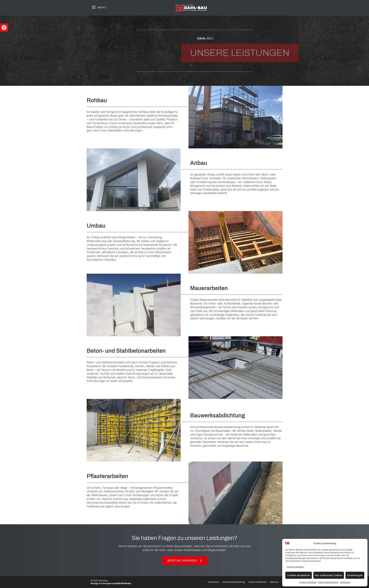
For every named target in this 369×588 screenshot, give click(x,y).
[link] (4, 28)
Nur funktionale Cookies (329, 575)
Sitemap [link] (274, 582)
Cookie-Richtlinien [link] (308, 582)
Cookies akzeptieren (299, 575)
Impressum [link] (345, 582)
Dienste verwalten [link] (295, 567)
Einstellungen (355, 575)
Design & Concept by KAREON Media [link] (111, 583)
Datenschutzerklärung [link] (328, 582)
